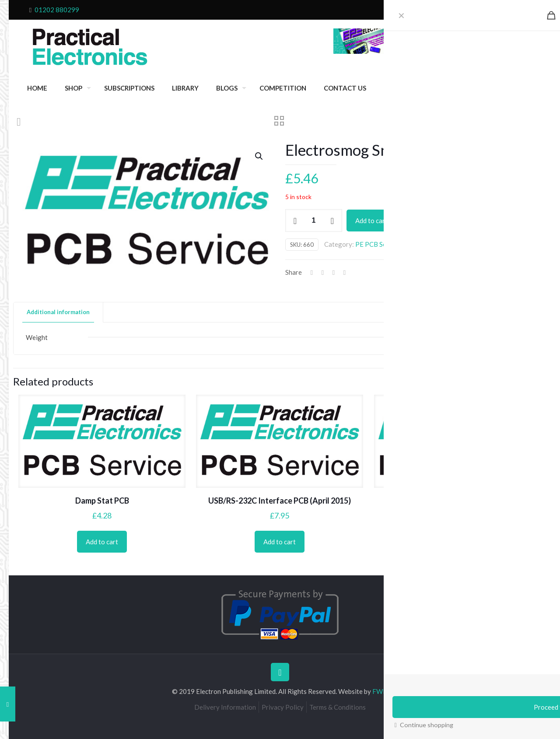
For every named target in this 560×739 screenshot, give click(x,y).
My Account (515, 10)
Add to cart (371, 221)
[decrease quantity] (295, 221)
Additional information (58, 312)
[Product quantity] (314, 221)
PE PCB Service (378, 244)
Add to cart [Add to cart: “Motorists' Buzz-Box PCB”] (458, 542)
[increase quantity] (332, 221)
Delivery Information (225, 707)
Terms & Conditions (338, 707)
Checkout (460, 10)
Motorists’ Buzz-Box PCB (458, 501)
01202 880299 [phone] (57, 10)
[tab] (58, 312)
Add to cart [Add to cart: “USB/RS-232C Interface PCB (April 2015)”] (280, 542)
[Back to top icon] (280, 672)
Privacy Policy (283, 707)
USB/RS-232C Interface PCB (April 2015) (280, 501)
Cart (486, 10)
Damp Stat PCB (102, 501)
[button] (259, 156)
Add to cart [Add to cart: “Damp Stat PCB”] (102, 542)
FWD (380, 691)
